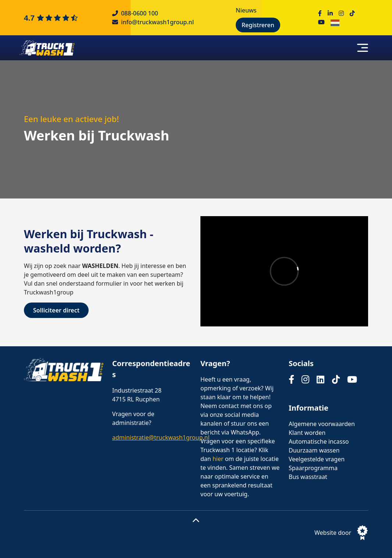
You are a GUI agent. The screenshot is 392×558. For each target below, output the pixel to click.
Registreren (258, 25)
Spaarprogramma (313, 468)
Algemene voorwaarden (322, 424)
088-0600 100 (140, 13)
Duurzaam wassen (314, 450)
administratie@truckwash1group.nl (161, 437)
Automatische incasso (319, 441)
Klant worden (307, 433)
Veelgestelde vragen (317, 459)
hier (218, 459)
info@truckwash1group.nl (157, 22)
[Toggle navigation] (363, 48)
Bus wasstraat (308, 477)
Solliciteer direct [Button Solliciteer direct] (56, 310)
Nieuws (246, 10)
